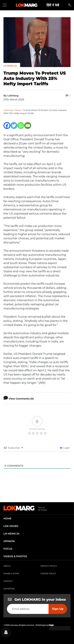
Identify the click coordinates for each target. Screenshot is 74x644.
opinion (9, 541)
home (7, 519)
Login (65, 448)
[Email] (28, 125)
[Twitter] (14, 125)
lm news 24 (11, 534)
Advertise (9, 589)
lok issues (11, 526)
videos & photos (15, 556)
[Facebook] (7, 125)
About (7, 566)
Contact (8, 581)
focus (8, 549)
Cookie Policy (48, 574)
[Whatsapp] (21, 125)
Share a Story (11, 574)
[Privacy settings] (6, 632)
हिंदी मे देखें (53, 5)
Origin (51, 625)
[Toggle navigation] (5, 5)
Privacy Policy (49, 566)
